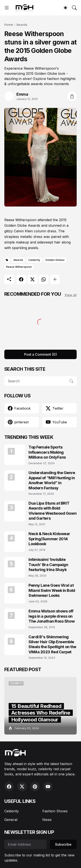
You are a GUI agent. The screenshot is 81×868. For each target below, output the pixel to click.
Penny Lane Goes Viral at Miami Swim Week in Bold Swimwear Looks (52, 590)
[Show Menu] (7, 8)
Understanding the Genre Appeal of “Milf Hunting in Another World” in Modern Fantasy (52, 480)
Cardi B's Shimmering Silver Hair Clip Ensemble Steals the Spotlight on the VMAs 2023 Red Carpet (52, 644)
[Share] (72, 96)
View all (71, 295)
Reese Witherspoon (19, 267)
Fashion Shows (55, 811)
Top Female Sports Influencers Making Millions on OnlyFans (47, 452)
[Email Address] (25, 844)
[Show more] (55, 279)
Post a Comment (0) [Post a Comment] (40, 354)
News (47, 820)
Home (9, 25)
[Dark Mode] (65, 8)
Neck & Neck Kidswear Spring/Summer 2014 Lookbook (49, 539)
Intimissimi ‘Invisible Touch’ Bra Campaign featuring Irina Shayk (48, 565)
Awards (22, 25)
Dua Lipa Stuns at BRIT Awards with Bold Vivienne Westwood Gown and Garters (52, 511)
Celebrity (34, 260)
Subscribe (63, 844)
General (11, 820)
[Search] (74, 8)
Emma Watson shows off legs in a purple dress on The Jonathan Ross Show (52, 616)
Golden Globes (55, 260)
